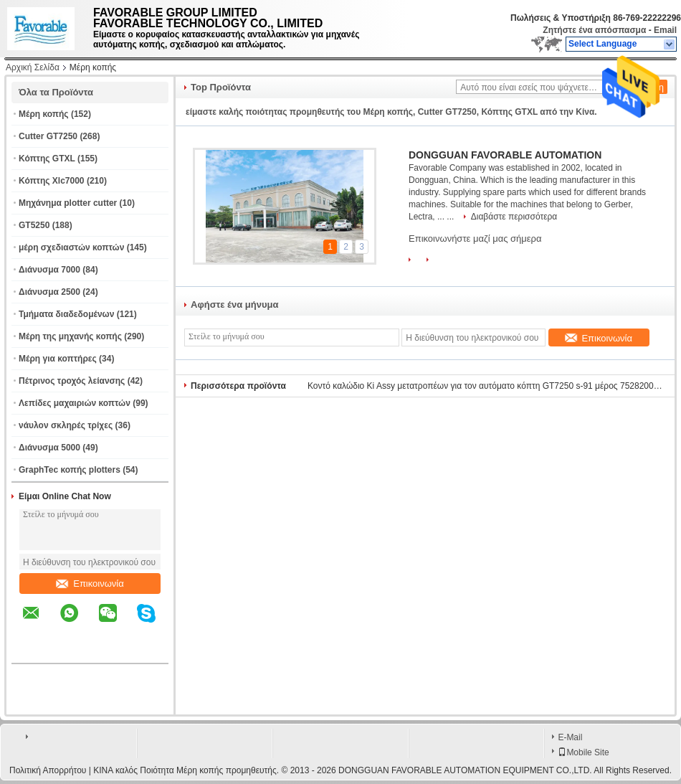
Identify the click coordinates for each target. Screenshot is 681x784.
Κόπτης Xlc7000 (52, 181)
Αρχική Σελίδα (33, 67)
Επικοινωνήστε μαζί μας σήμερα (475, 238)
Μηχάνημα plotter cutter (68, 203)
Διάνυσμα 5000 (49, 448)
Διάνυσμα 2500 (49, 292)
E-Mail (570, 737)
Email (665, 30)
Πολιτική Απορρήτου (48, 770)
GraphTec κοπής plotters (70, 470)
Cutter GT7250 (48, 136)
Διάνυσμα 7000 (49, 270)
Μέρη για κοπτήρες (58, 359)
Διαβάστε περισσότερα (514, 217)
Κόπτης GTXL (47, 159)
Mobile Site (583, 752)
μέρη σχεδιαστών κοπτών (71, 247)
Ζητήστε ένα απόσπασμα (594, 30)
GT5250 (34, 225)
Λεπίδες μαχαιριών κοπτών (75, 403)
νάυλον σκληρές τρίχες (66, 425)
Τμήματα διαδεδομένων (66, 314)
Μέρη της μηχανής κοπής (70, 336)
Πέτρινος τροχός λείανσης (72, 381)
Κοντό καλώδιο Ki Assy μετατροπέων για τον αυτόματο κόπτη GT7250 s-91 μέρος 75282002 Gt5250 (487, 386)
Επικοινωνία (90, 584)
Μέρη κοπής (44, 114)
